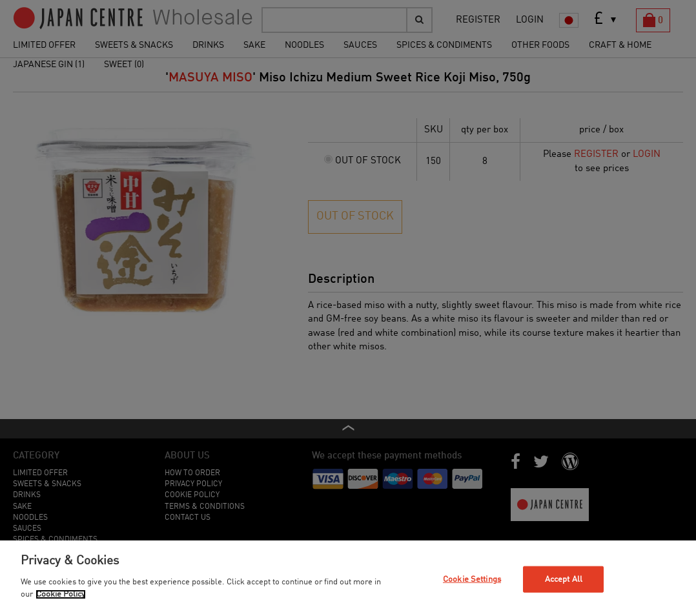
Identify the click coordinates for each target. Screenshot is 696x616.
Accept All (564, 579)
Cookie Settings (472, 579)
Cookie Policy (61, 594)
